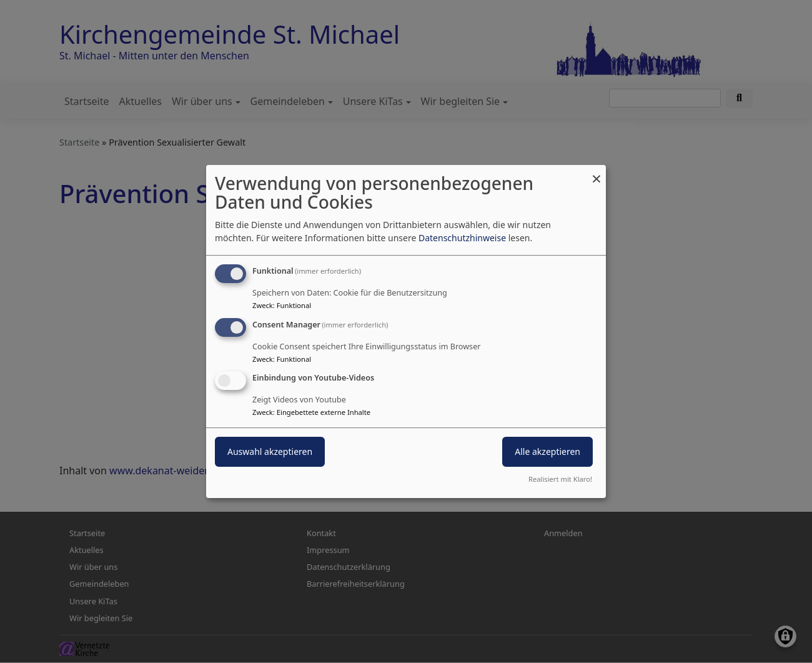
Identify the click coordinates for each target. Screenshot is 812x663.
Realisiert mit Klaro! (560, 479)
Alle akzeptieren (547, 452)
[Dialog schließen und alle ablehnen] (597, 173)
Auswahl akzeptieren (270, 452)
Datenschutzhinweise (462, 238)
